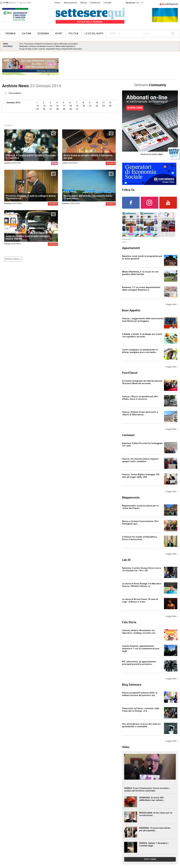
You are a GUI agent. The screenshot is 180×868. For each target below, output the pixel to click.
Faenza (7, 244)
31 (77, 109)
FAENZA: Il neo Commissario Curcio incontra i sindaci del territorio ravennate (147, 789)
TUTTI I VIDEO (150, 859)
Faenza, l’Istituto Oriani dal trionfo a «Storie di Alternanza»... (140, 413)
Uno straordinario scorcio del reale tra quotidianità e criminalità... (141, 725)
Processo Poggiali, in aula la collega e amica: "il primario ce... (31, 197)
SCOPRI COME (135, 108)
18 (71, 106)
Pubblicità (95, 3)
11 (103, 103)
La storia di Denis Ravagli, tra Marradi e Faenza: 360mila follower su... (142, 585)
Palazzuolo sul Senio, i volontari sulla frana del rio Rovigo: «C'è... (141, 710)
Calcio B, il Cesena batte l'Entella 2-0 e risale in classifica (31, 157)
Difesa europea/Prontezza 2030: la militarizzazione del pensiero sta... (140, 694)
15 (51, 106)
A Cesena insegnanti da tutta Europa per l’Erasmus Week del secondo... (142, 382)
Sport (59, 34)
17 (64, 106)
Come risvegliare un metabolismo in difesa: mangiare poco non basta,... (140, 351)
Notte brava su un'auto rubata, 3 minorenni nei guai (88, 157)
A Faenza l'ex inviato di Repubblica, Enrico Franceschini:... (140, 538)
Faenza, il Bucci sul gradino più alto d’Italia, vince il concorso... (140, 398)
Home (57, 3)
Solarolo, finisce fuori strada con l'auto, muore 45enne (28, 237)
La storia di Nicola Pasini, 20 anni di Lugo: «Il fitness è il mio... (140, 600)
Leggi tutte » (172, 304)
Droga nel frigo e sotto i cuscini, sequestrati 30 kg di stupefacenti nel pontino (51, 49)
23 (103, 106)
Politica (73, 34)
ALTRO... (114, 34)
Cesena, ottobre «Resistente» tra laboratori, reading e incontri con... (139, 632)
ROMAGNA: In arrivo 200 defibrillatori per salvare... (152, 799)
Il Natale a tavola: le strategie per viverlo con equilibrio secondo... (142, 335)
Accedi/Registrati (169, 4)
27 (51, 109)
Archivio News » (13, 259)
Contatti (107, 3)
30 (71, 109)
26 (44, 109)
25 (38, 109)
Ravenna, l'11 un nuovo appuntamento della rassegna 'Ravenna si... (141, 289)
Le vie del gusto (94, 34)
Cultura (26, 34)
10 (97, 103)
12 (110, 103)
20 (84, 106)
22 (97, 106)
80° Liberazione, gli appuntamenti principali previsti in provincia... (139, 663)
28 (57, 109)
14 (44, 106)
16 (57, 106)
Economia (43, 34)
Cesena (7, 163)
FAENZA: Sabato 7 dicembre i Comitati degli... (154, 844)
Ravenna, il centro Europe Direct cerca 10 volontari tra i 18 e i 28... (141, 569)
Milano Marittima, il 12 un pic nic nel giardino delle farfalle (140, 273)
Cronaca (10, 34)
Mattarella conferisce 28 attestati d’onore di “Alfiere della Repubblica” (47, 46)
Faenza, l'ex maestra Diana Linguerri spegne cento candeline (140, 460)
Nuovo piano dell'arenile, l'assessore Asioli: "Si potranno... (88, 197)
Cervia (65, 163)
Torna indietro (13, 93)
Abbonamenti (70, 3)
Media (84, 3)
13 (38, 106)
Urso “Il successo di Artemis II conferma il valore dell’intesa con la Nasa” (49, 44)
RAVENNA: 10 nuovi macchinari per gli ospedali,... (155, 829)
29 (64, 109)
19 (77, 106)
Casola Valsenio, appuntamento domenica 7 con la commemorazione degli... (141, 649)
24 (110, 106)
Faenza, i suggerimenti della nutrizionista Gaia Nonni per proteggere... (143, 320)
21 (90, 106)
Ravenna (8, 203)
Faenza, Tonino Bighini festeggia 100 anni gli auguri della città (141, 476)
